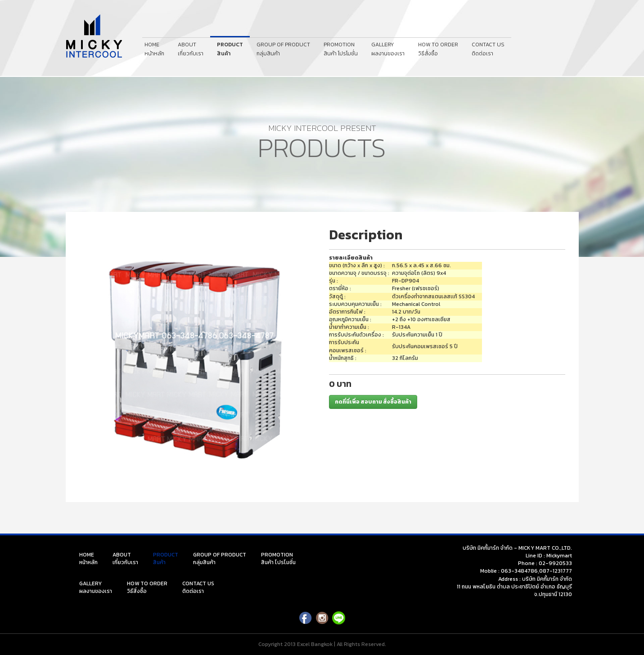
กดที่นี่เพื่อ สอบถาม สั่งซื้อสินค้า (373, 402)
